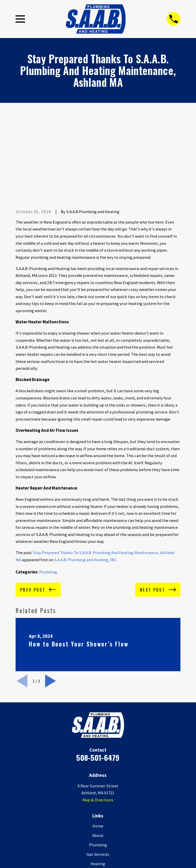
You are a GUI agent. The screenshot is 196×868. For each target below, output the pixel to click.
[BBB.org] (104, 839)
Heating (98, 785)
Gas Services (98, 776)
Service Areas (98, 805)
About (98, 757)
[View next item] (51, 603)
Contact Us (98, 814)
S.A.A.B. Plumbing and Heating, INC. (86, 482)
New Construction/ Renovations (98, 795)
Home (98, 748)
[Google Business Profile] (67, 839)
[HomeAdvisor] (129, 839)
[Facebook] (79, 839)
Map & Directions (98, 722)
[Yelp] (92, 839)
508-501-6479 (98, 679)
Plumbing (48, 494)
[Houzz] (117, 839)
